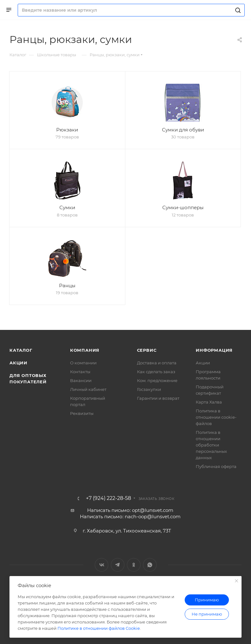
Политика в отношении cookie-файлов (216, 417)
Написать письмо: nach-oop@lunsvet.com (130, 516)
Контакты (80, 372)
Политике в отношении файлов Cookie (99, 628)
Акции (18, 363)
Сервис (147, 350)
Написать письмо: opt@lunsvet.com (130, 510)
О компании (83, 363)
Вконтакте (102, 565)
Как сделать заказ (156, 372)
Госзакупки (149, 389)
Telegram (118, 565)
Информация (214, 350)
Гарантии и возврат (158, 398)
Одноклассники (134, 565)
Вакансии (81, 380)
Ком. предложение (157, 380)
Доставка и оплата (157, 363)
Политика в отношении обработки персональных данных (211, 445)
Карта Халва (209, 402)
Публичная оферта (216, 466)
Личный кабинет (88, 389)
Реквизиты (82, 413)
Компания (85, 350)
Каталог (21, 350)
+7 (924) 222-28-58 (108, 498)
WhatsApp (150, 565)
